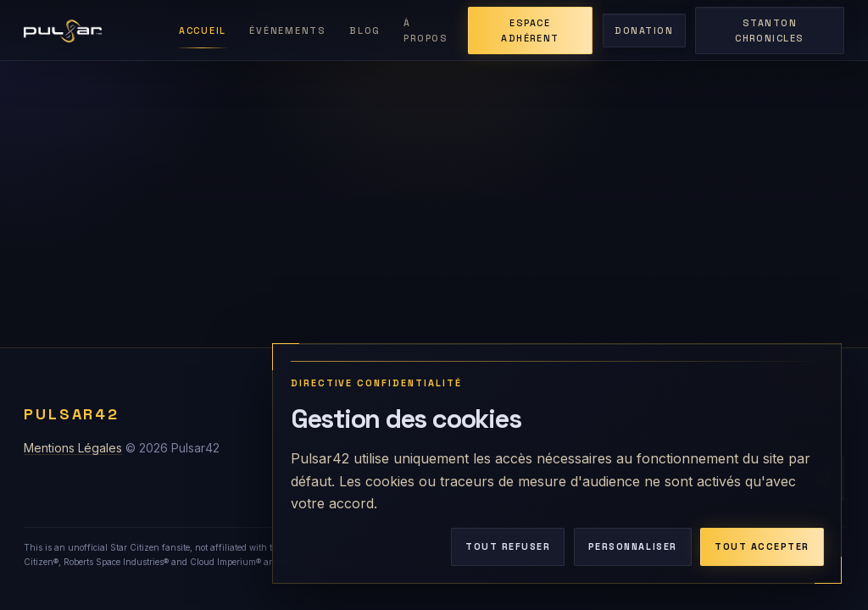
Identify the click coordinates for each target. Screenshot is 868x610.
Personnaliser (633, 546)
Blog (365, 30)
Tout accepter (762, 546)
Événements (287, 30)
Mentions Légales (73, 448)
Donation (644, 30)
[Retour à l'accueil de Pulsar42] (92, 30)
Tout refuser (508, 546)
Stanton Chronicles (769, 30)
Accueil (203, 30)
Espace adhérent (530, 30)
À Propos (426, 30)
